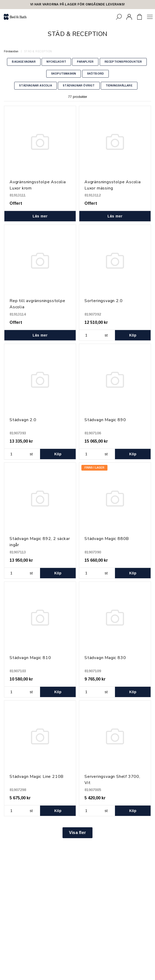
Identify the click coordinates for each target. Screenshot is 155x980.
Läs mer (40, 216)
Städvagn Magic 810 (30, 658)
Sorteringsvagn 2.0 (103, 301)
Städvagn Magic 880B (107, 539)
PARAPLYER (85, 62)
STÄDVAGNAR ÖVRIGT (79, 86)
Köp (133, 335)
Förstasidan (11, 51)
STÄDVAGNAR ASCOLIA (36, 86)
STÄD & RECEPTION (38, 51)
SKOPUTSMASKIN (64, 74)
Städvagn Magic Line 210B (37, 777)
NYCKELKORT (56, 62)
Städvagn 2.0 (23, 420)
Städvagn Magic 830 (105, 658)
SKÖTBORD (96, 74)
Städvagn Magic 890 (105, 420)
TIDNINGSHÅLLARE (119, 86)
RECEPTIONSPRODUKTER (123, 62)
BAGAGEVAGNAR (24, 62)
